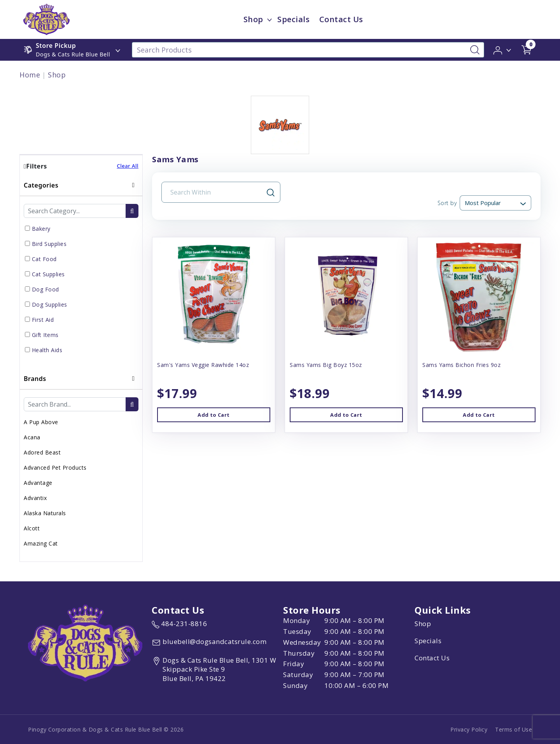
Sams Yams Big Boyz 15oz (326, 365)
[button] (503, 49)
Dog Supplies (50, 304)
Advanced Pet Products (55, 468)
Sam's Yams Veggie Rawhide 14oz (203, 365)
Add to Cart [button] (213, 415)
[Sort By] (495, 203)
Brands (35, 379)
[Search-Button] (475, 50)
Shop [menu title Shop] (253, 19)
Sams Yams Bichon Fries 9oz (461, 365)
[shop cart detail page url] (527, 50)
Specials (428, 641)
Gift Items (45, 335)
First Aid (43, 320)
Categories (41, 185)
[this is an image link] (85, 642)
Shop (57, 75)
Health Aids (47, 350)
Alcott (32, 528)
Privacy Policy (469, 729)
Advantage (38, 483)
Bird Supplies (49, 244)
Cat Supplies (48, 274)
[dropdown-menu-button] (269, 19)
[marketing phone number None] (179, 624)
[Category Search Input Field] (75, 211)
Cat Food (44, 259)
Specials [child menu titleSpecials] (293, 19)
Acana (32, 437)
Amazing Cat (41, 543)
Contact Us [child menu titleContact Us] (341, 19)
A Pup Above (41, 422)
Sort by (447, 203)
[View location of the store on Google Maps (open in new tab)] (216, 669)
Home (30, 75)
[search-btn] (132, 211)
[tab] (81, 271)
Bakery (41, 229)
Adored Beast (42, 452)
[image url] (46, 19)
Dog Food (45, 289)
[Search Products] (308, 50)
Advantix (35, 498)
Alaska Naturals (45, 513)
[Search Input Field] (216, 192)
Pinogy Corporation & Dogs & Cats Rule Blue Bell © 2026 (106, 729)
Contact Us (432, 658)
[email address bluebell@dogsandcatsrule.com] (209, 642)
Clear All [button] (128, 166)
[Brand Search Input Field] (75, 404)
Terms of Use (514, 729)
